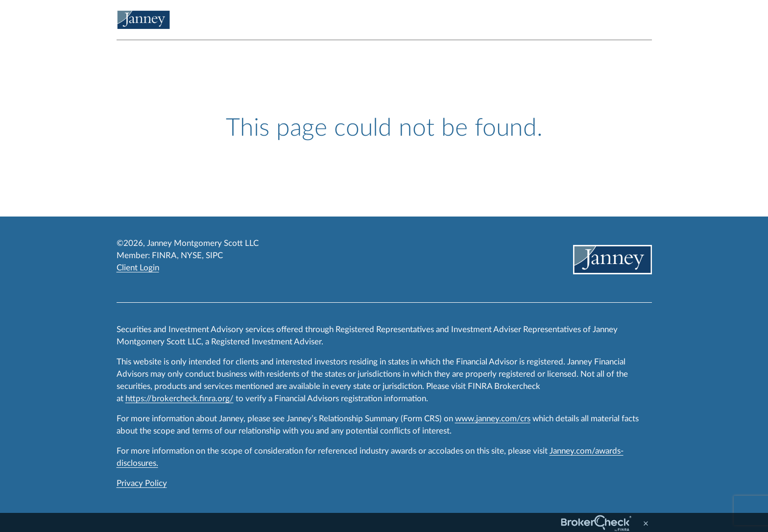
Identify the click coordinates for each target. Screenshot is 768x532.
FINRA (164, 255)
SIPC (214, 255)
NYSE (191, 255)
